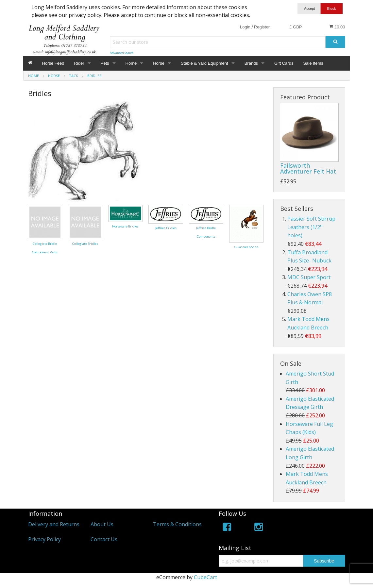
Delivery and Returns (54, 524)
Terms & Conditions (177, 524)
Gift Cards (284, 63)
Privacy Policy (44, 539)
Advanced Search (122, 53)
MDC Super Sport (309, 277)
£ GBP (296, 27)
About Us (102, 524)
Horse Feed (53, 63)
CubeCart (205, 577)
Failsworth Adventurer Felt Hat (308, 168)
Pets (105, 63)
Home (131, 63)
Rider (79, 63)
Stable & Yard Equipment (204, 63)
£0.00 (337, 27)
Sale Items (313, 63)
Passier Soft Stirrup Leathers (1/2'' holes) (311, 227)
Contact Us (104, 539)
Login (245, 27)
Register (262, 27)
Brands (251, 63)
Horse (159, 63)
